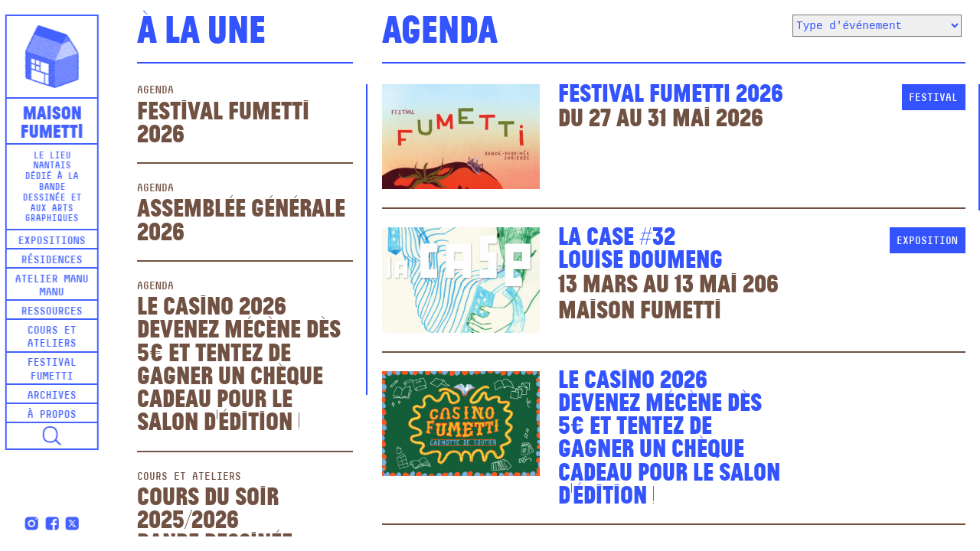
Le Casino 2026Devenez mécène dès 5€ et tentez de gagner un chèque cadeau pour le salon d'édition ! (239, 362)
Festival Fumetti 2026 (223, 121)
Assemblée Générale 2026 (241, 218)
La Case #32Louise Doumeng (640, 246)
